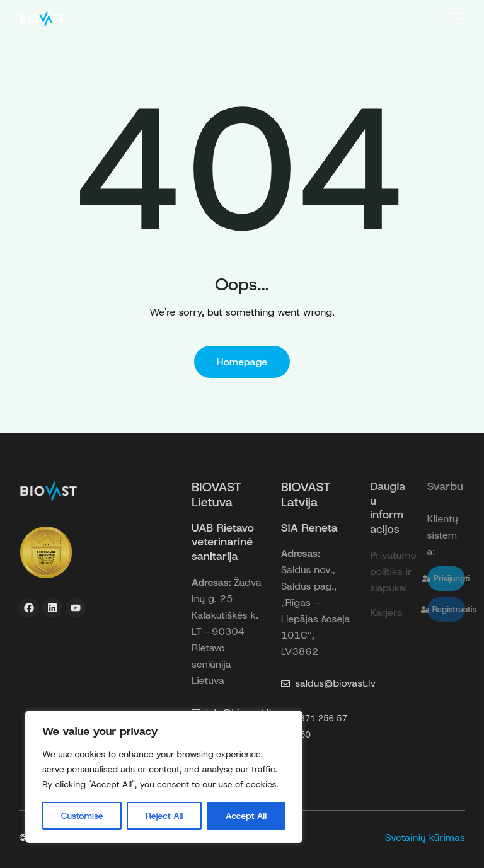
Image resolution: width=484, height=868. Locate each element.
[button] (456, 18)
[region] (164, 777)
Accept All (246, 816)
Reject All (164, 816)
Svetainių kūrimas (425, 837)
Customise (82, 816)
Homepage (242, 362)
